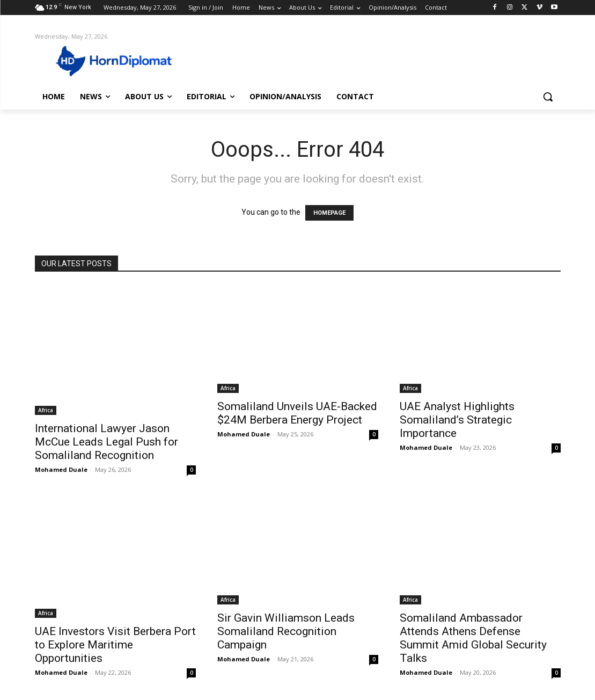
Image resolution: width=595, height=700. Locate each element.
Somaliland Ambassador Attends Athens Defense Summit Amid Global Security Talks (473, 638)
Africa (46, 410)
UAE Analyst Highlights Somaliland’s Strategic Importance (457, 420)
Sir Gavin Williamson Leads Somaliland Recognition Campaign (286, 631)
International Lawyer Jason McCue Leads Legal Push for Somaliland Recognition (106, 442)
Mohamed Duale (61, 469)
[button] (548, 97)
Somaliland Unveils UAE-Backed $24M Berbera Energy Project (297, 413)
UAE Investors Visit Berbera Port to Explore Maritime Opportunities (115, 645)
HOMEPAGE (329, 213)
